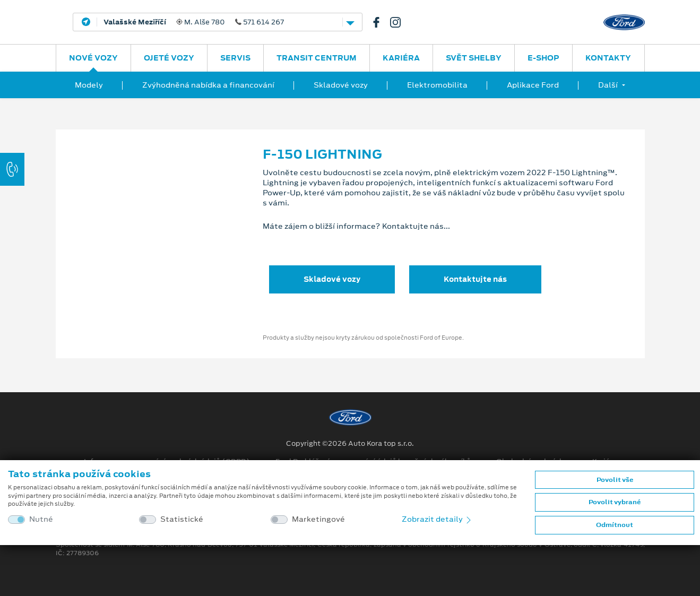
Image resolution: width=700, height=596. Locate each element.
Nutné (41, 519)
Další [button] (608, 85)
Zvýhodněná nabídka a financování (208, 85)
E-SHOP (543, 58)
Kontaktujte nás (475, 279)
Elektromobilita (437, 85)
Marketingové (318, 519)
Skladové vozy (341, 85)
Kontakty (608, 58)
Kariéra (401, 58)
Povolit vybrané (615, 502)
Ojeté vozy (169, 58)
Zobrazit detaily (437, 519)
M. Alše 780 (194, 22)
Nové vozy (93, 58)
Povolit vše (615, 480)
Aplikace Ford (533, 85)
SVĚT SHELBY (474, 58)
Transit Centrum (317, 58)
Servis (235, 58)
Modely (89, 85)
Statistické (182, 519)
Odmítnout (615, 525)
